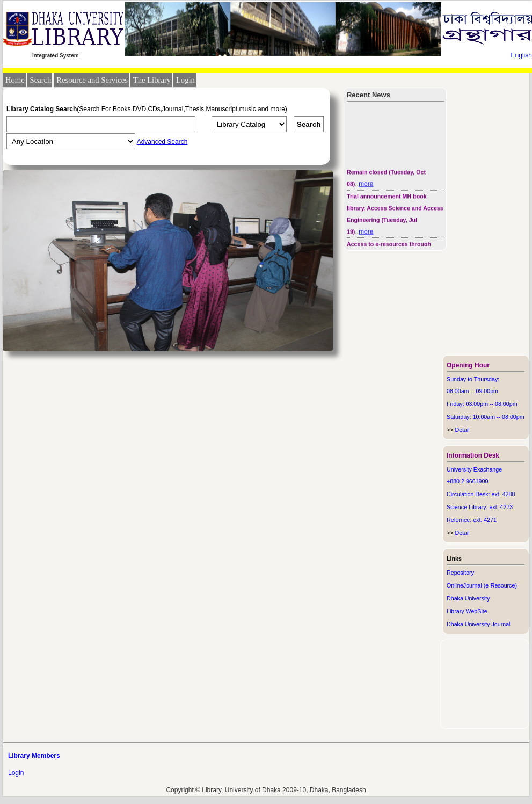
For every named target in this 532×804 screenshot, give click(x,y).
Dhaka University (468, 598)
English (522, 55)
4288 (509, 494)
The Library (152, 80)
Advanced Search (162, 142)
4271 (490, 520)
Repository (460, 573)
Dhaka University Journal (478, 624)
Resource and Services (92, 80)
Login (185, 80)
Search (41, 80)
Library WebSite (467, 611)
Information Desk (473, 455)
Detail (458, 430)
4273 (507, 507)
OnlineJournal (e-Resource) (482, 585)
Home (15, 80)
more (366, 185)
